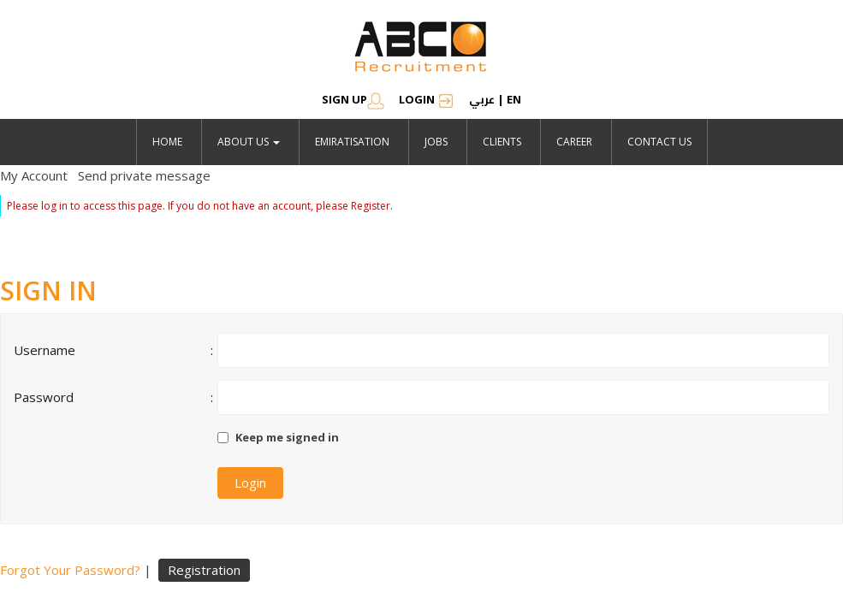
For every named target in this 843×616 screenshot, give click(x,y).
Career (574, 142)
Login (427, 99)
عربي (482, 99)
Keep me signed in (287, 437)
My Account (34, 175)
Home (167, 142)
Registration (204, 570)
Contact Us (659, 142)
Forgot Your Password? (70, 570)
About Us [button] (249, 142)
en (514, 99)
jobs (436, 142)
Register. (372, 206)
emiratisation (352, 142)
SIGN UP (353, 99)
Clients (502, 142)
